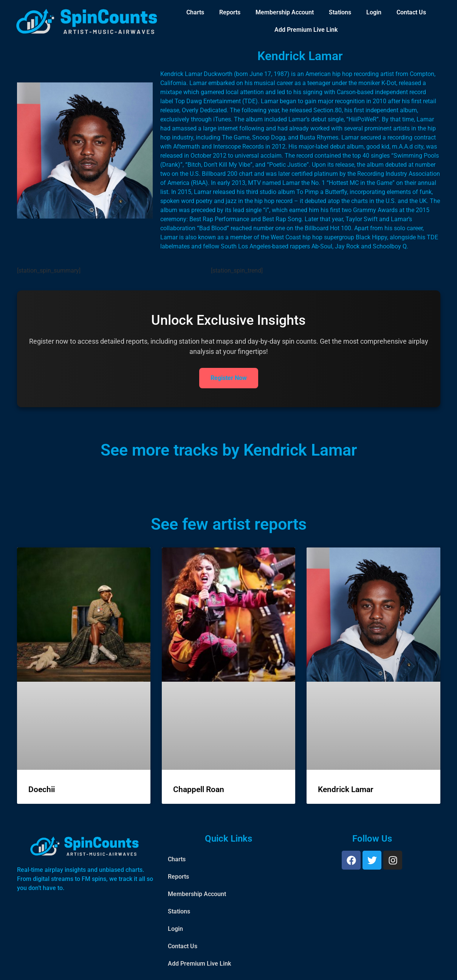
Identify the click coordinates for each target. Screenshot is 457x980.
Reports (230, 12)
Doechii (42, 789)
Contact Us (411, 12)
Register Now (229, 378)
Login (374, 12)
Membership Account (285, 12)
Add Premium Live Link (306, 30)
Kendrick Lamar (346, 789)
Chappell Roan (199, 789)
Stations (340, 12)
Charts (195, 12)
